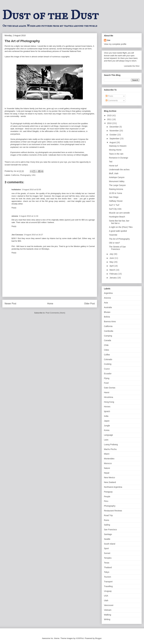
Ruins (107, 520)
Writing (107, 619)
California (15, 175)
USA (34, 175)
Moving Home (115, 150)
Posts (109, 96)
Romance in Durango (119, 158)
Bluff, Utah (114, 173)
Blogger (98, 638)
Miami (107, 454)
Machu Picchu (110, 449)
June (112, 258)
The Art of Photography (119, 239)
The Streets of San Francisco (117, 248)
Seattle (107, 539)
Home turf (113, 166)
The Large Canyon (117, 185)
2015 (110, 115)
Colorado (108, 359)
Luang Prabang (111, 444)
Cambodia (109, 331)
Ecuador (108, 374)
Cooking (108, 364)
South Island (110, 544)
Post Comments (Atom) (55, 313)
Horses (107, 407)
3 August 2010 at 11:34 (29, 216)
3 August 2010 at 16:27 (33, 235)
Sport (106, 548)
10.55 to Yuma (115, 193)
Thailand (108, 567)
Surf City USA (115, 209)
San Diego (114, 197)
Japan (107, 421)
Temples (108, 558)
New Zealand (110, 482)
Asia (106, 303)
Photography (25, 175)
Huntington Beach (117, 217)
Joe (109, 40)
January (113, 278)
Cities (106, 350)
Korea (107, 430)
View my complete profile (115, 44)
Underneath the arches (119, 170)
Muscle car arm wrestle (119, 213)
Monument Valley (117, 181)
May (112, 262)
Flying (107, 378)
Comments (112, 100)
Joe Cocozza (17, 235)
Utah (106, 600)
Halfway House (116, 201)
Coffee (107, 355)
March (113, 270)
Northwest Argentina (113, 487)
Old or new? (114, 243)
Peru (106, 501)
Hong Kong (109, 402)
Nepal (107, 473)
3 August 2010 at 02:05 (31, 190)
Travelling (108, 586)
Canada (107, 340)
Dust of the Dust (50, 15)
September (115, 139)
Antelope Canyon (117, 177)
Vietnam (108, 610)
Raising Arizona (116, 189)
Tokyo (107, 572)
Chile (106, 345)
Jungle (107, 426)
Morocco (108, 463)
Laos (106, 440)
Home (50, 304)
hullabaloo (16, 190)
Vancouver (109, 605)
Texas (107, 563)
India (106, 416)
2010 (110, 123)
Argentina (108, 293)
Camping (108, 336)
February (114, 274)
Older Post (89, 304)
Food (106, 383)
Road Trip (108, 515)
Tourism (107, 577)
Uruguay (108, 591)
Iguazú (107, 411)
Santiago (108, 534)
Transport (108, 582)
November (114, 131)
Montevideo (109, 459)
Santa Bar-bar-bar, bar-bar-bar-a (119, 222)
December (114, 127)
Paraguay (108, 492)
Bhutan (107, 312)
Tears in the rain (116, 154)
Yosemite (113, 235)
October (113, 135)
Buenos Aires (110, 321)
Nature (107, 468)
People (107, 497)
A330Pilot (80, 638)
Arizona (107, 298)
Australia (108, 307)
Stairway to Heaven (118, 146)
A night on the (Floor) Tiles (121, 227)
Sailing (107, 525)
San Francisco (110, 530)
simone (15, 216)
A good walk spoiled (118, 231)
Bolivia (107, 317)
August (113, 142)
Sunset (107, 553)
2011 (110, 119)
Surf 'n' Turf (114, 205)
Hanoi (107, 392)
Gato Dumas (110, 388)
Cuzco (107, 369)
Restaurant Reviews (113, 511)
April (112, 266)
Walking (107, 615)
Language (108, 435)
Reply (14, 208)
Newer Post (10, 304)
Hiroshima (109, 397)
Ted (111, 162)
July (112, 254)
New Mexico (109, 477)
